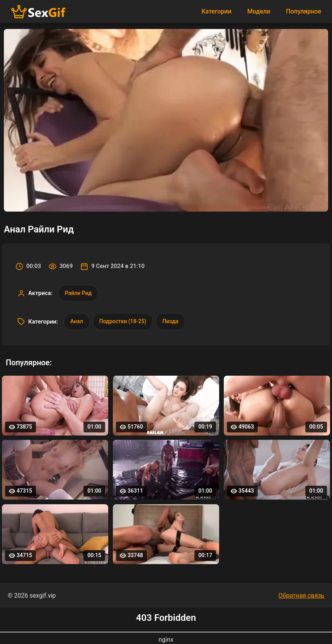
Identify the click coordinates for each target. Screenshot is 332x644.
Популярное (304, 11)
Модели (259, 11)
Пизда (170, 321)
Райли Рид (78, 293)
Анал (77, 321)
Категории (216, 11)
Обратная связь (301, 596)
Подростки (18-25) (123, 321)
